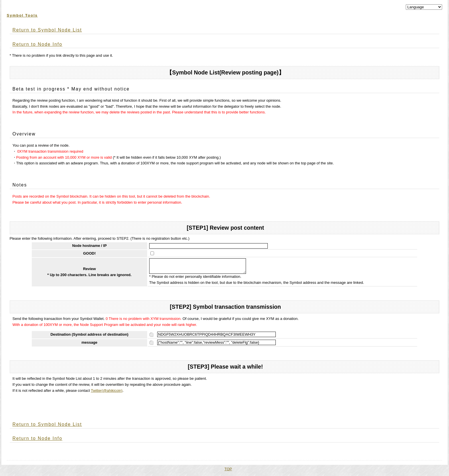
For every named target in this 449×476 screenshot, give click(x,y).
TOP (228, 471)
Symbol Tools (22, 15)
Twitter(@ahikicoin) (107, 393)
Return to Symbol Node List (47, 30)
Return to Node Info (38, 44)
